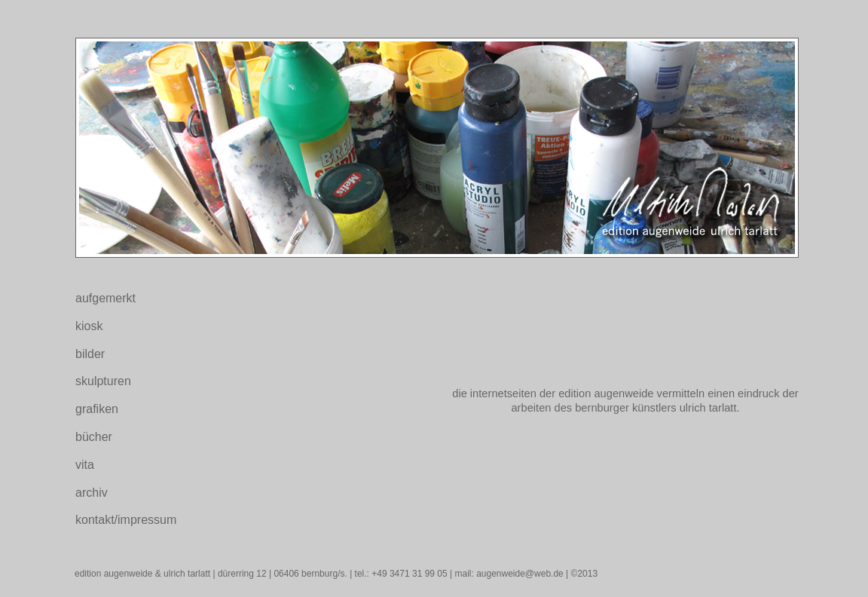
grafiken (97, 409)
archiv (92, 493)
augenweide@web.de (520, 574)
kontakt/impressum (126, 520)
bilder (90, 354)
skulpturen (103, 381)
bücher (94, 437)
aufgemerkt (105, 298)
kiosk (89, 326)
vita (85, 465)
